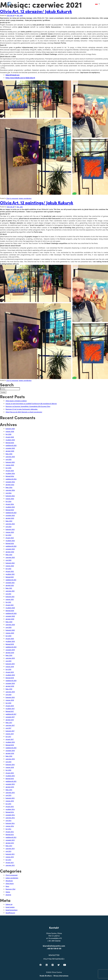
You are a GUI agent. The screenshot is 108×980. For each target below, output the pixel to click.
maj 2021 (8, 594)
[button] (91, 4)
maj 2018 (8, 694)
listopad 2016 (10, 745)
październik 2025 (11, 445)
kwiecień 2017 (10, 731)
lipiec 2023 (9, 521)
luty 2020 (8, 636)
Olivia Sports (10, 883)
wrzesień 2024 (10, 482)
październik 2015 (11, 781)
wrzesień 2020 (10, 616)
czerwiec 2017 (10, 725)
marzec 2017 (10, 734)
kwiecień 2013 (10, 854)
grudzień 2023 (10, 507)
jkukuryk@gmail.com (13, 75)
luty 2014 (8, 829)
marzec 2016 (10, 767)
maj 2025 (9, 459)
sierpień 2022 (10, 552)
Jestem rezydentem (25, 198)
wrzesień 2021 (10, 583)
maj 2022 (8, 560)
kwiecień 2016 (10, 764)
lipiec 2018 (9, 689)
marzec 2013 (10, 857)
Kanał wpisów (10, 907)
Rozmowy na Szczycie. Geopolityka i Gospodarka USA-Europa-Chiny (28, 406)
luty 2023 (8, 535)
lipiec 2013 (9, 846)
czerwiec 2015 (10, 792)
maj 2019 (8, 661)
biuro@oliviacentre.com (54, 955)
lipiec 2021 (9, 588)
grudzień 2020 (10, 608)
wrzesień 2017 (10, 717)
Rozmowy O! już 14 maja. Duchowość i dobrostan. (22, 409)
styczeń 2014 (10, 832)
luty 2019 (8, 669)
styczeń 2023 (10, 538)
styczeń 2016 (10, 773)
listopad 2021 (10, 577)
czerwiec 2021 (10, 591)
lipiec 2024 (9, 487)
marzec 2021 (10, 599)
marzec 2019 (10, 666)
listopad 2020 (10, 611)
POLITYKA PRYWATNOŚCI (54, 969)
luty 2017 (8, 736)
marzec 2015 (10, 801)
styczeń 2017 (10, 739)
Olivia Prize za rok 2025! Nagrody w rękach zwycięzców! (24, 412)
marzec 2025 (10, 465)
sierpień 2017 (10, 720)
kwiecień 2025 (10, 462)
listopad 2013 (10, 834)
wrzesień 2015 (10, 784)
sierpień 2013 (10, 843)
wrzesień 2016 (10, 750)
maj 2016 (8, 762)
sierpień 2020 (10, 619)
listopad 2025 (10, 443)
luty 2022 (8, 569)
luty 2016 (8, 770)
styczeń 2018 (10, 706)
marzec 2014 (10, 826)
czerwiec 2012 (10, 865)
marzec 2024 (10, 499)
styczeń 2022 (10, 571)
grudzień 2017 (10, 708)
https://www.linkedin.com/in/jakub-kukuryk (20, 78)
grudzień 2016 (10, 742)
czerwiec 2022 (10, 557)
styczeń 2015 (10, 806)
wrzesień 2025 (10, 448)
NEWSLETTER (54, 965)
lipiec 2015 (9, 790)
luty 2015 (8, 804)
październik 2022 (11, 546)
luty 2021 (8, 602)
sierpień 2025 (10, 451)
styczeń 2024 (10, 504)
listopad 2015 (10, 778)
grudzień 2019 (10, 641)
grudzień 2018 (10, 675)
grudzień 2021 (10, 574)
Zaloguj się (9, 904)
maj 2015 (8, 795)
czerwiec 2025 (10, 457)
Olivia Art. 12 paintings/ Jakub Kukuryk (37, 202)
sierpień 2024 (10, 485)
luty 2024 (8, 501)
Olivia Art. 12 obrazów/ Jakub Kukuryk (36, 11)
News (7, 886)
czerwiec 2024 (10, 490)
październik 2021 (11, 580)
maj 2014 (8, 820)
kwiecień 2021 (10, 597)
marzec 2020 (10, 633)
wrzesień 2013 (10, 840)
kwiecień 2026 (10, 429)
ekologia (8, 895)
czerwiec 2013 (10, 848)
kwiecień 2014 (10, 823)
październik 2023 (11, 513)
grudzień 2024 (10, 473)
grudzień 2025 (10, 440)
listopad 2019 (10, 644)
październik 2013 (11, 837)
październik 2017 (11, 714)
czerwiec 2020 (10, 625)
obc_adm (20, 15)
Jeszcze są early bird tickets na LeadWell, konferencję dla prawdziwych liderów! (31, 404)
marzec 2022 (10, 566)
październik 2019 (11, 647)
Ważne (8, 892)
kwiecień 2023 (10, 529)
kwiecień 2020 (10, 630)
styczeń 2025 (10, 471)
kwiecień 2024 (10, 496)
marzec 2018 (10, 700)
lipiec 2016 (9, 756)
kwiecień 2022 (10, 563)
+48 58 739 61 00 (54, 958)
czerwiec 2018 (10, 692)
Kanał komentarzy (12, 910)
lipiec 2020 (9, 622)
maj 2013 (8, 851)
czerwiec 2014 (10, 818)
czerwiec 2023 (10, 524)
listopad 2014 (10, 812)
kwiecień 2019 (10, 664)
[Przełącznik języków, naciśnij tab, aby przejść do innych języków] (97, 4)
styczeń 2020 (10, 638)
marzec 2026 (10, 431)
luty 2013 (8, 860)
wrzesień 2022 (10, 549)
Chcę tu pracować (12, 198)
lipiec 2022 (9, 555)
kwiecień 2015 (10, 798)
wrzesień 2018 (10, 683)
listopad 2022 (10, 543)
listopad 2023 (10, 510)
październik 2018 (11, 680)
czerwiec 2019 (10, 658)
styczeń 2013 (10, 862)
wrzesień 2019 (10, 650)
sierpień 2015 (10, 787)
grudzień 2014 (10, 809)
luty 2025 (8, 468)
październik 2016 (11, 748)
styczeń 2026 (10, 437)
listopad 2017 (10, 711)
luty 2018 (8, 703)
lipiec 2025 (9, 454)
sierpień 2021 (10, 585)
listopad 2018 (10, 678)
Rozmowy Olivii (10, 889)
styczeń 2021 (10, 605)
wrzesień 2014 (10, 815)
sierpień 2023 (10, 518)
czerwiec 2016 (10, 759)
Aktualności (9, 881)
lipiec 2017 (9, 722)
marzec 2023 (10, 532)
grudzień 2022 (10, 541)
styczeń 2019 (10, 672)
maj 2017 (8, 728)
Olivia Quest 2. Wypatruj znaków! (16, 401)
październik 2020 (11, 613)
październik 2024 (11, 479)
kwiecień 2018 (10, 697)
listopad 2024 (10, 476)
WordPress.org (10, 913)
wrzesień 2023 (10, 515)
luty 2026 (8, 434)
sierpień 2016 (10, 753)
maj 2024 (9, 493)
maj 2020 (9, 627)
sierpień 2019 (10, 652)
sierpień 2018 (10, 686)
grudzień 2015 (10, 776)
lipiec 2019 (9, 655)
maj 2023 (8, 527)
